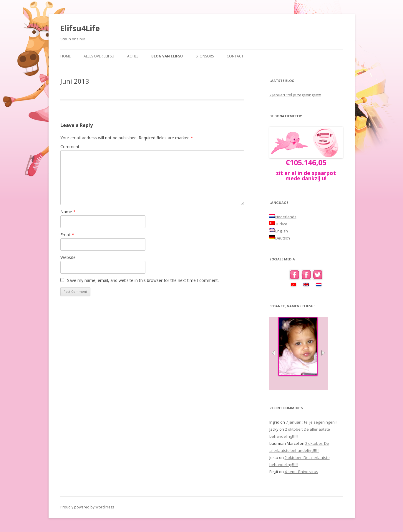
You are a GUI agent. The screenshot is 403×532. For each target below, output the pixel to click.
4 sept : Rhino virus (301, 472)
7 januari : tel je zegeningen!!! (295, 95)
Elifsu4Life (80, 28)
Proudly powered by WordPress (87, 507)
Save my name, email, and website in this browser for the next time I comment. (143, 280)
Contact (235, 56)
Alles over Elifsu (99, 56)
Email (67, 235)
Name (68, 212)
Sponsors (205, 56)
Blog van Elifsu (167, 56)
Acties (133, 56)
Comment (70, 147)
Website (68, 257)
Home (65, 56)
